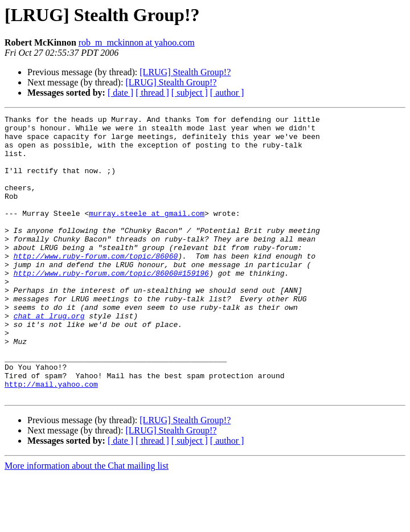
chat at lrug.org (49, 357)
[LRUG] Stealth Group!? (185, 72)
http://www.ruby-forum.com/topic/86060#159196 (111, 305)
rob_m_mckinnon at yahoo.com (137, 42)
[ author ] (227, 93)
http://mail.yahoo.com (51, 439)
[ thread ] (152, 93)
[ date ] (120, 93)
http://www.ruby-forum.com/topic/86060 (96, 285)
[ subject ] (190, 93)
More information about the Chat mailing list (87, 522)
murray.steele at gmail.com (147, 234)
